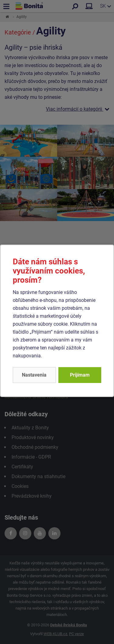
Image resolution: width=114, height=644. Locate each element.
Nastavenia (34, 375)
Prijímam (80, 375)
